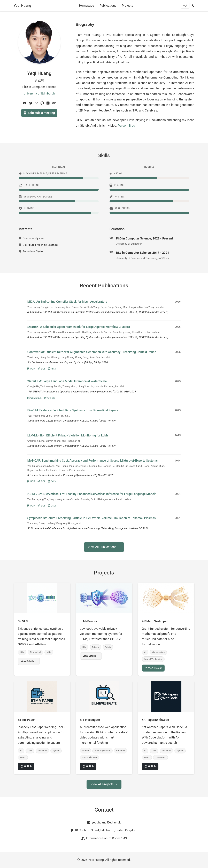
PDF (31, 369)
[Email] (25, 103)
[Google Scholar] (37, 103)
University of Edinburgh (39, 93)
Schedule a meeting (39, 113)
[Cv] (54, 103)
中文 (185, 5)
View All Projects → (104, 784)
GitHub (49, 398)
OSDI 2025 (35, 398)
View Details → (29, 661)
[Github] (42, 103)
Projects (127, 6)
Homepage (87, 6)
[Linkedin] (48, 103)
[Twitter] (31, 103)
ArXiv (52, 369)
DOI (41, 369)
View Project (153, 668)
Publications (108, 6)
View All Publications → (104, 547)
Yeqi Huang (22, 6)
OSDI (52, 506)
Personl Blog (126, 126)
